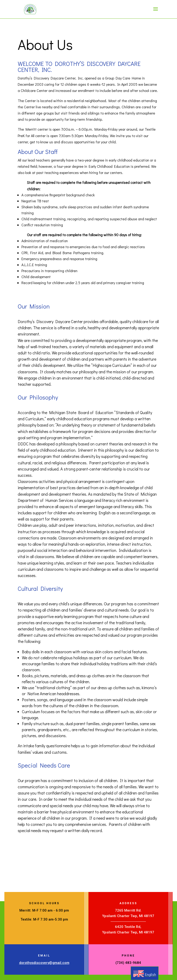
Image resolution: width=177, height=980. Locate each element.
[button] (156, 12)
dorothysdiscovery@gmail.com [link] (44, 963)
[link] (30, 9)
